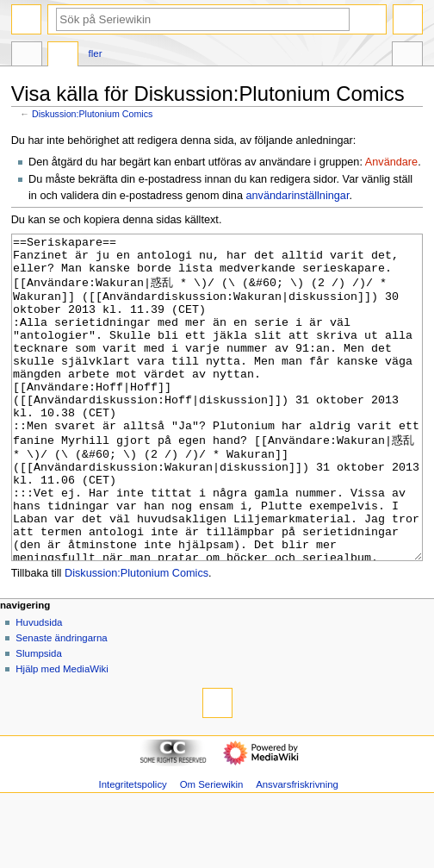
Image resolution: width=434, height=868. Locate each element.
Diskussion (63, 56)
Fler (96, 53)
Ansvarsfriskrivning (297, 849)
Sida (27, 56)
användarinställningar (298, 196)
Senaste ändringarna (61, 703)
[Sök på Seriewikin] (203, 19)
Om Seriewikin (212, 849)
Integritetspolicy (132, 849)
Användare (391, 162)
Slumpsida (38, 718)
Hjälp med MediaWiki (62, 734)
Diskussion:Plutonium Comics (92, 114)
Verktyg (407, 56)
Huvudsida (39, 687)
